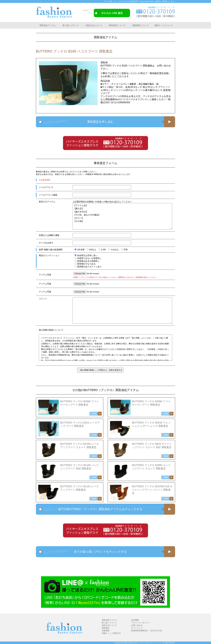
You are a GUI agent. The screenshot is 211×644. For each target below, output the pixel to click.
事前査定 (106, 628)
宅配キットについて (163, 25)
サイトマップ (137, 628)
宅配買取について (140, 25)
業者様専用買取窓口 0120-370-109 (147, 631)
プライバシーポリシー (141, 623)
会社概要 (135, 620)
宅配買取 (106, 631)
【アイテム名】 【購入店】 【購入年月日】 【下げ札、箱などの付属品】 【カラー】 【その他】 (122, 216)
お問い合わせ (137, 625)
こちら (110, 277)
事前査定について (117, 25)
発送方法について (94, 25)
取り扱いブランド (71, 25)
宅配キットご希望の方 (111, 633)
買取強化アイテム (48, 25)
